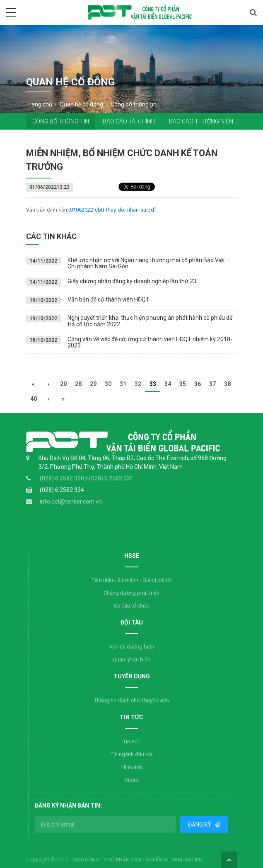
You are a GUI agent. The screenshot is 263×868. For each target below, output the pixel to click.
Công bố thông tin (61, 121)
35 (183, 384)
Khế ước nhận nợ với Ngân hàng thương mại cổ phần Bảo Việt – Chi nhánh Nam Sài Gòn (149, 263)
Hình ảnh (132, 767)
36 (198, 384)
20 (63, 384)
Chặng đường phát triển (131, 593)
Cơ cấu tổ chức (131, 606)
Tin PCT (132, 741)
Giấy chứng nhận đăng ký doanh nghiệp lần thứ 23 (132, 281)
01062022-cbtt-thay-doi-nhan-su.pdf (113, 210)
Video (132, 780)
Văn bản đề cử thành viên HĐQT (109, 299)
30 (108, 384)
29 (93, 384)
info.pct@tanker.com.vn (71, 502)
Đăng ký (200, 825)
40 (34, 399)
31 (123, 384)
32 (138, 384)
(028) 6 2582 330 (63, 478)
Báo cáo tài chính (129, 121)
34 (168, 384)
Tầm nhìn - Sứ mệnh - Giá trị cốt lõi (132, 580)
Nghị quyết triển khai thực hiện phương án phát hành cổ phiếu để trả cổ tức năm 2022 (150, 321)
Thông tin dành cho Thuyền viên (131, 700)
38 (227, 384)
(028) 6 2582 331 (111, 478)
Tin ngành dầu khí (131, 754)
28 (78, 384)
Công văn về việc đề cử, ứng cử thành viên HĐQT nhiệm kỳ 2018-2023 (150, 342)
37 (212, 384)
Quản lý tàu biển (131, 659)
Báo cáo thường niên (201, 121)
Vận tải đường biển (132, 647)
